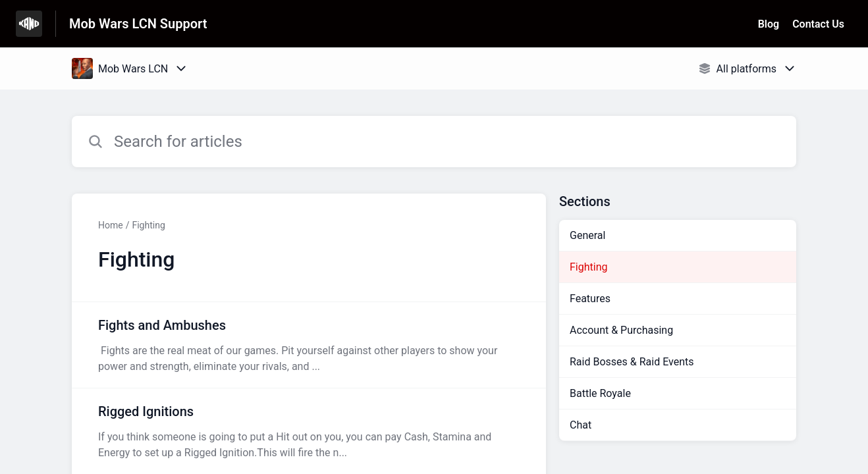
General (587, 235)
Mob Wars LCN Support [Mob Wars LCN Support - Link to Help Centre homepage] (138, 24)
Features (590, 299)
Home (111, 225)
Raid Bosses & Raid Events (632, 362)
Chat (581, 425)
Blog (769, 24)
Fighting (148, 225)
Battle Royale (600, 393)
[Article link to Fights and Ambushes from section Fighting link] (309, 345)
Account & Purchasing (621, 330)
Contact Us (818, 24)
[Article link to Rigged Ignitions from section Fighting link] (309, 431)
